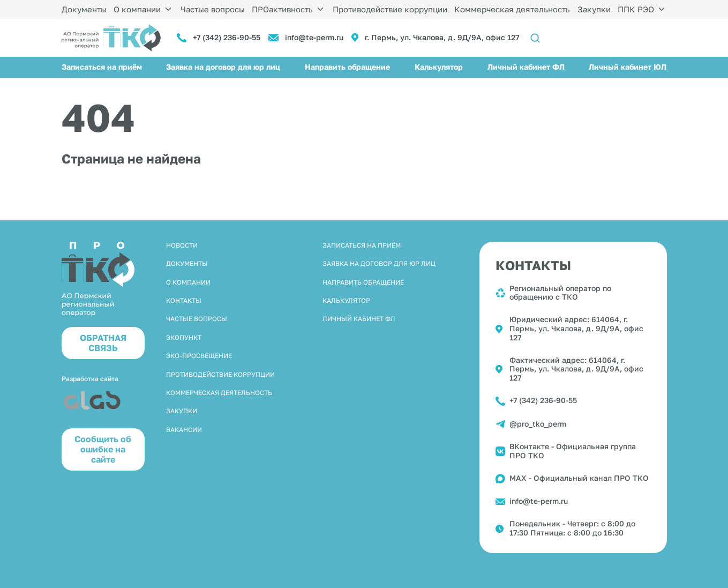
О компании (137, 9)
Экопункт (184, 337)
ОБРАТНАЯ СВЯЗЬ (103, 343)
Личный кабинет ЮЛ (628, 67)
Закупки (594, 9)
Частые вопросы (213, 9)
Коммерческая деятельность (512, 9)
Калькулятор (439, 67)
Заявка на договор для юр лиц (223, 67)
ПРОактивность (282, 9)
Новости (182, 245)
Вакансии (184, 430)
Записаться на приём (102, 67)
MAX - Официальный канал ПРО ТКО (579, 478)
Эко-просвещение (199, 356)
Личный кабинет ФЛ (526, 67)
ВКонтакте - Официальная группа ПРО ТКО (573, 451)
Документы (84, 9)
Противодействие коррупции (390, 9)
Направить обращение (347, 67)
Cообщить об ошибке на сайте (103, 449)
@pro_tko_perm (538, 424)
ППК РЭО (636, 9)
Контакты (184, 300)
